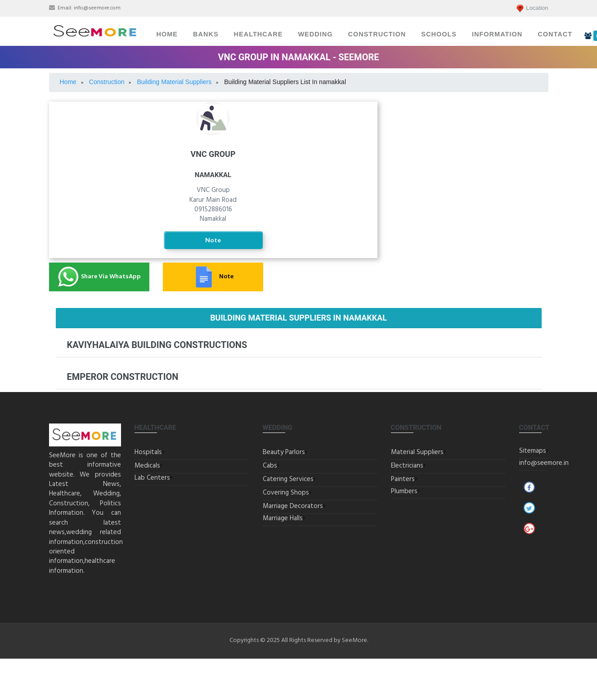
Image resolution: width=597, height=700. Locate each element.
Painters (469, 157)
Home (167, 34)
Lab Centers (152, 478)
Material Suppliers (417, 452)
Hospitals (148, 452)
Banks (206, 34)
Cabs (270, 466)
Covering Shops (286, 493)
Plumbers (469, 182)
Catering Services (288, 479)
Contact (555, 34)
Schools (439, 34)
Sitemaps (533, 451)
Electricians (470, 130)
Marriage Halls (283, 518)
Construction (377, 34)
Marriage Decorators (293, 506)
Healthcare (258, 34)
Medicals (147, 466)
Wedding (315, 34)
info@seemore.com (97, 8)
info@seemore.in (544, 463)
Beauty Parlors (284, 452)
